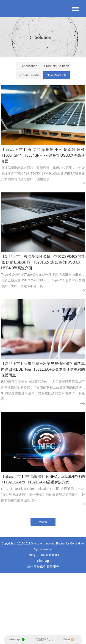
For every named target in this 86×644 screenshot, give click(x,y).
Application (29, 66)
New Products (57, 75)
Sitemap (43, 561)
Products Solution (57, 66)
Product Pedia (29, 75)
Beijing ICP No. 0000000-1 (43, 555)
